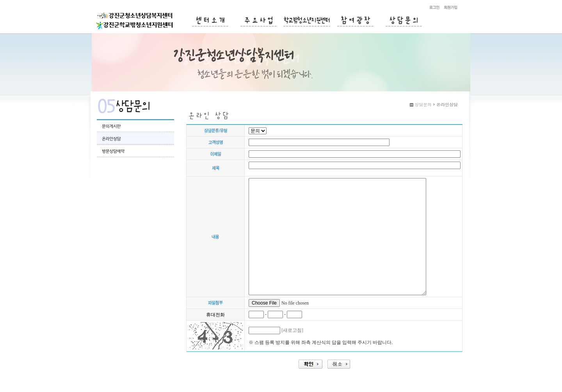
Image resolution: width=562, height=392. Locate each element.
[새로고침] (292, 330)
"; (258, 131)
